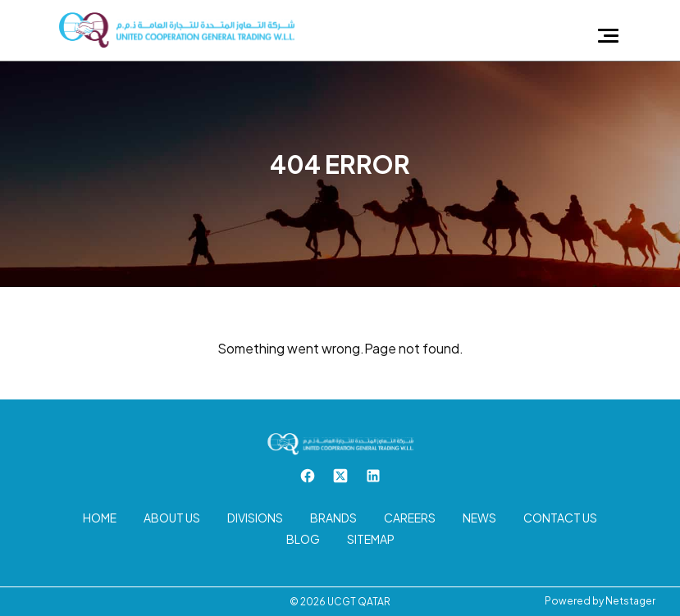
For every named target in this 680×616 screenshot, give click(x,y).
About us (172, 518)
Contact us (560, 518)
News (479, 518)
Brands (333, 518)
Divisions (255, 518)
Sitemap (371, 539)
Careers (410, 518)
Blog (303, 539)
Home (100, 518)
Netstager (630, 601)
